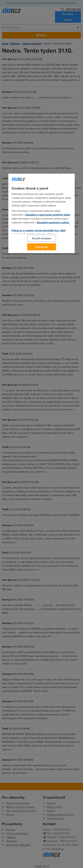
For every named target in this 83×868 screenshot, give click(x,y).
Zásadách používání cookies (53, 222)
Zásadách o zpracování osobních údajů (48, 215)
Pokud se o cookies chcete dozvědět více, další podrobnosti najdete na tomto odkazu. (39, 232)
